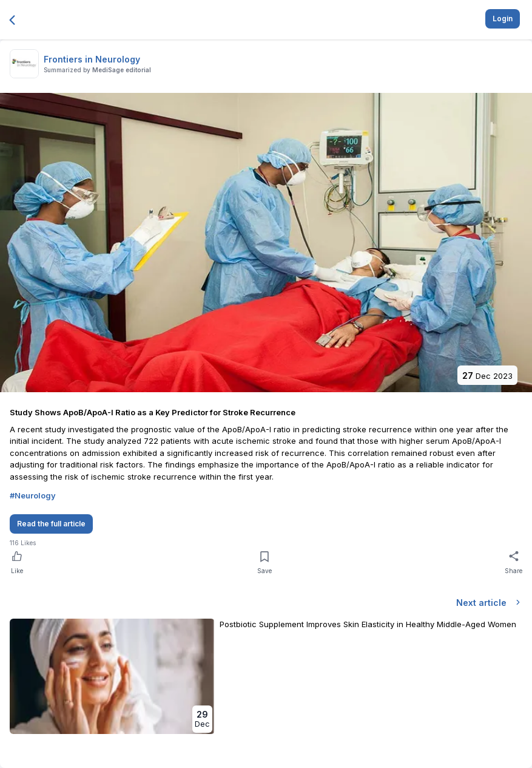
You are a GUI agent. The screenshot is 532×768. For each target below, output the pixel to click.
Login (503, 19)
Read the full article (51, 524)
